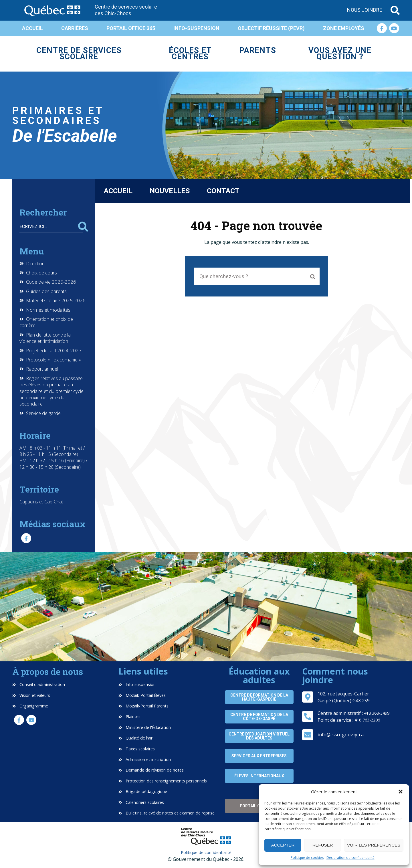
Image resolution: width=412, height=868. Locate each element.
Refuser (323, 845)
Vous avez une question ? (340, 54)
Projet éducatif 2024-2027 (54, 351)
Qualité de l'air (135, 738)
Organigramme (30, 706)
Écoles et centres (190, 54)
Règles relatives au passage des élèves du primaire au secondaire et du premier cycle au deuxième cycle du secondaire (51, 391)
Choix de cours (41, 273)
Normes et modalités (48, 310)
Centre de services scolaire (79, 54)
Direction (35, 264)
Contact (223, 191)
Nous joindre (365, 10)
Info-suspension (196, 28)
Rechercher (83, 227)
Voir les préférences (374, 845)
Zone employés (344, 28)
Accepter (283, 845)
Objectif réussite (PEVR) (271, 28)
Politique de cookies (307, 858)
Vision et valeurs (31, 695)
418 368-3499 (377, 713)
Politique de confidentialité (206, 852)
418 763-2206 (367, 720)
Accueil (32, 28)
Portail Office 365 (131, 28)
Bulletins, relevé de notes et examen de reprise (167, 813)
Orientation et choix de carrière (46, 322)
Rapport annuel (42, 369)
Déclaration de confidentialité (350, 858)
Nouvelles (170, 191)
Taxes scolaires (137, 749)
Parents (258, 50)
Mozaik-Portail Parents (143, 706)
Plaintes (129, 716)
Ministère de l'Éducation (145, 727)
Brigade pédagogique (143, 791)
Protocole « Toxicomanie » (54, 360)
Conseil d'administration (39, 684)
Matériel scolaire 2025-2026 (56, 300)
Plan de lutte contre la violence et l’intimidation (45, 338)
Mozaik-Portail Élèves (142, 695)
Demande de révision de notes (151, 770)
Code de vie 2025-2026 (51, 282)
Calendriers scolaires (141, 802)
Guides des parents (46, 291)
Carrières (75, 28)
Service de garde (43, 413)
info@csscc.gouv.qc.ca (341, 735)
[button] (401, 792)
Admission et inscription (145, 759)
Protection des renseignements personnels (163, 781)
